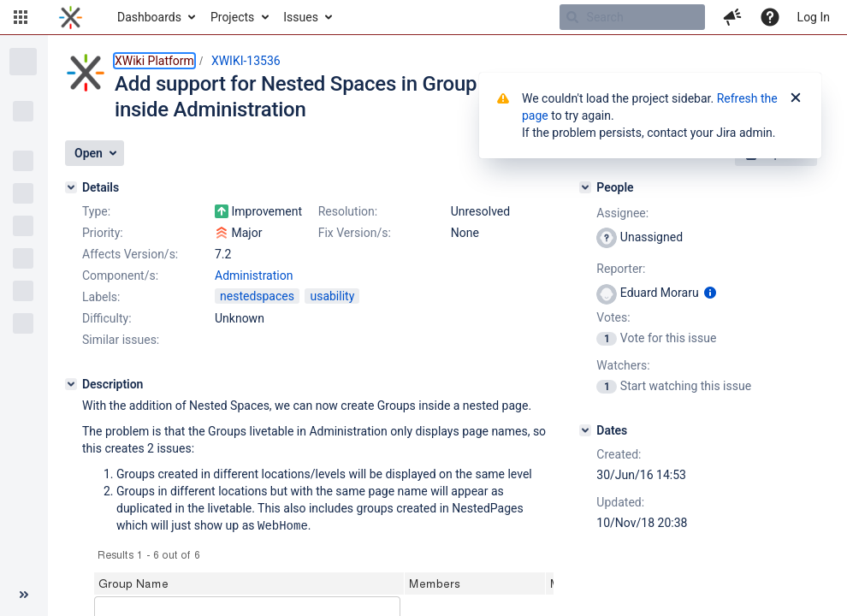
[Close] (796, 98)
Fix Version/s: (355, 233)
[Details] (71, 187)
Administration (254, 275)
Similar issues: (121, 340)
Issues (301, 17)
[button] (21, 17)
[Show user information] (710, 293)
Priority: (103, 233)
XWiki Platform (154, 61)
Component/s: (120, 275)
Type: (96, 211)
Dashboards (149, 17)
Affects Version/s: (130, 254)
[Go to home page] (71, 17)
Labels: (101, 297)
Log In (814, 17)
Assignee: (622, 213)
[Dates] (585, 430)
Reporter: (621, 269)
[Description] (71, 384)
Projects (232, 17)
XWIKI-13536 (246, 61)
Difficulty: (107, 318)
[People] (585, 187)
